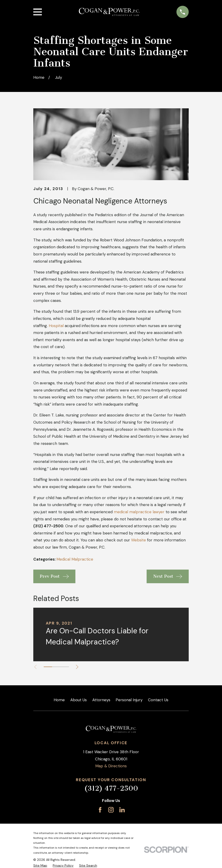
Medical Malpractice (75, 559)
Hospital (56, 326)
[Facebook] (100, 810)
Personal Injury (129, 700)
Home (59, 700)
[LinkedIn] (122, 810)
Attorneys (101, 700)
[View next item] (78, 667)
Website (139, 540)
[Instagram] (111, 810)
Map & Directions (111, 766)
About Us (79, 700)
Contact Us (158, 700)
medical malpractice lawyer (139, 512)
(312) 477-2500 (111, 788)
